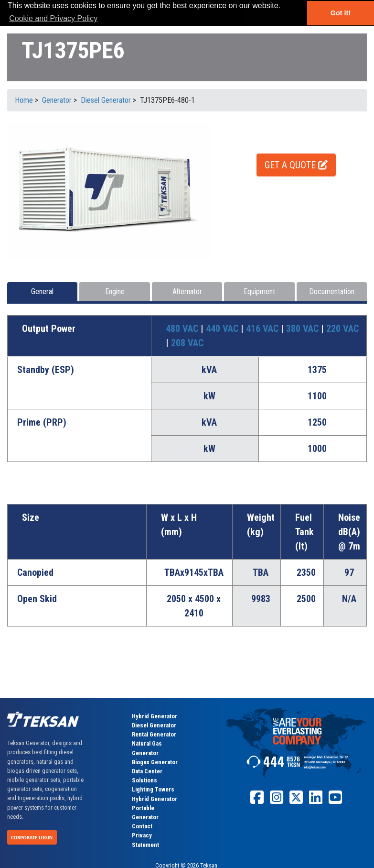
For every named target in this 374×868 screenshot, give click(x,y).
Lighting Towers (153, 789)
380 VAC (304, 329)
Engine (115, 291)
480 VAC (183, 329)
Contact (142, 826)
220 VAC (342, 329)
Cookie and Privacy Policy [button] (53, 18)
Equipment (259, 291)
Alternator (187, 291)
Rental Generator (154, 734)
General (42, 291)
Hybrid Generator (155, 716)
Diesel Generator (154, 725)
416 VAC (263, 329)
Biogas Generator (155, 762)
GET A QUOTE (296, 165)
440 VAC (223, 329)
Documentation (332, 291)
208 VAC (187, 343)
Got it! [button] (341, 13)
